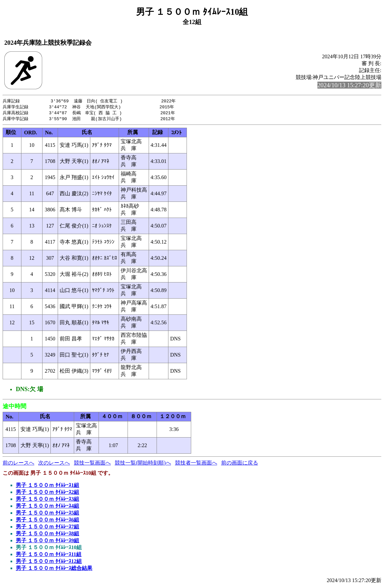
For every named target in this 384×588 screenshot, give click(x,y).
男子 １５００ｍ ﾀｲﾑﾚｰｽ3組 (47, 500)
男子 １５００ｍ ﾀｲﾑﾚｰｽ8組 (47, 535)
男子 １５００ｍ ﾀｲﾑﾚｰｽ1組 (47, 486)
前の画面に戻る (240, 464)
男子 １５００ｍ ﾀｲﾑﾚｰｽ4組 (47, 507)
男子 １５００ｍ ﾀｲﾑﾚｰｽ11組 (49, 556)
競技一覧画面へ (92, 464)
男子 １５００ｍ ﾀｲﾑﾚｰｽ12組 (49, 562)
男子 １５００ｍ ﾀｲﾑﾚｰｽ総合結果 (54, 569)
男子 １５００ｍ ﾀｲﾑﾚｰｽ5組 (47, 514)
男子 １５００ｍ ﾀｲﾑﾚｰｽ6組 (47, 521)
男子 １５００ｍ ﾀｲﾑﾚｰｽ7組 (47, 528)
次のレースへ (54, 464)
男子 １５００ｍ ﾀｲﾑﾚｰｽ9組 (47, 542)
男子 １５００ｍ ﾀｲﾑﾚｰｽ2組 (47, 493)
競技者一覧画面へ (196, 464)
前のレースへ (18, 464)
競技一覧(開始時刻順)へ (143, 464)
